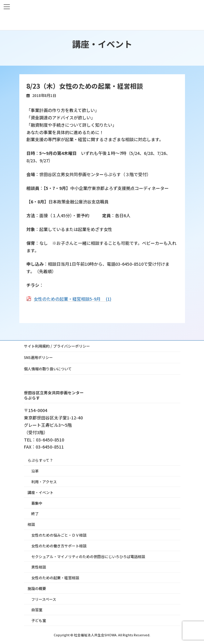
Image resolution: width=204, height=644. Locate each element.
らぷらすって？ (40, 460)
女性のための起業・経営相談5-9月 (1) (73, 299)
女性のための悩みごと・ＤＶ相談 (59, 535)
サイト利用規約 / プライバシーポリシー (57, 346)
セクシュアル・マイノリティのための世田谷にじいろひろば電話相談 (88, 556)
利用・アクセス (44, 482)
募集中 (37, 503)
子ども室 (39, 620)
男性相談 (39, 567)
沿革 (35, 471)
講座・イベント (40, 492)
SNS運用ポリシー (38, 357)
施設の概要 (37, 588)
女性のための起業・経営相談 (55, 578)
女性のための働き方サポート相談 (59, 545)
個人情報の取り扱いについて (48, 369)
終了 (35, 513)
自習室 (37, 609)
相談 (31, 524)
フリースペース (44, 599)
